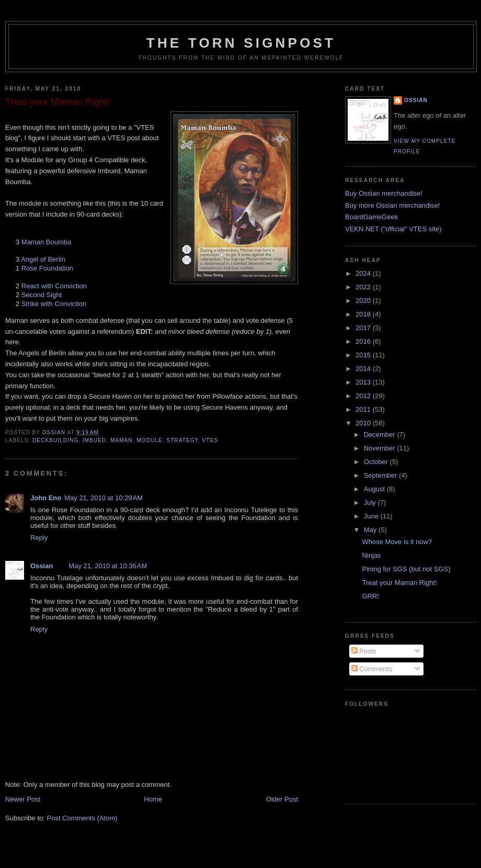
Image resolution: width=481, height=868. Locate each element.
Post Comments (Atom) (82, 818)
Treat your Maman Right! (399, 583)
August (375, 489)
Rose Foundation (47, 268)
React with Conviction (54, 286)
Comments (372, 669)
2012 (364, 396)
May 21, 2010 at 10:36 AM (108, 566)
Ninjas (371, 555)
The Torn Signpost (241, 43)
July (371, 503)
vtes (210, 440)
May (371, 530)
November (381, 448)
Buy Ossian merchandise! (384, 193)
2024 (364, 273)
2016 (364, 341)
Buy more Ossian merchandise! (392, 205)
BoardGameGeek (371, 217)
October (377, 462)
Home (153, 799)
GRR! (370, 596)
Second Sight (42, 295)
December (381, 435)
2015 (364, 355)
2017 (364, 328)
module (149, 440)
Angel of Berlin (43, 259)
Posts (364, 651)
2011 (364, 409)
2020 (364, 301)
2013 (364, 382)
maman (122, 440)
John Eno (46, 498)
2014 (364, 369)
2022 (364, 287)
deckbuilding (55, 440)
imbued (94, 440)
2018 (364, 314)
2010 (364, 423)
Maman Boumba (46, 242)
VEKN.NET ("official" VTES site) (393, 229)
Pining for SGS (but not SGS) (406, 569)
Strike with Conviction (54, 304)
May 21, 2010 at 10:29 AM (104, 498)
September (381, 475)
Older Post (282, 799)
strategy (182, 440)
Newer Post (23, 799)
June (372, 516)
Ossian (42, 566)
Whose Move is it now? (397, 542)
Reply (39, 538)
